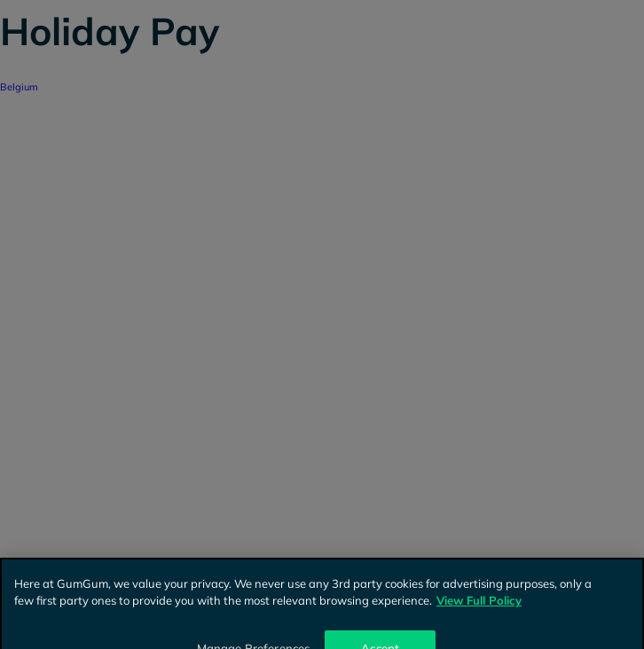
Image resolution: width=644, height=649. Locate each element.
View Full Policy (479, 606)
